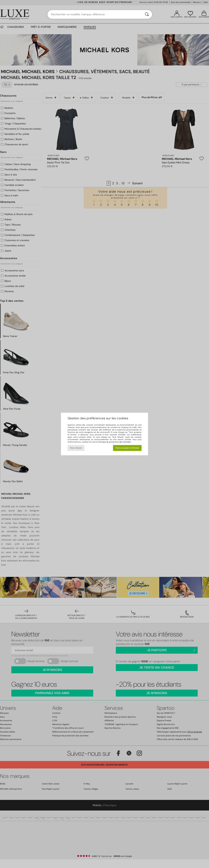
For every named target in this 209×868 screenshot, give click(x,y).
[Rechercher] (147, 14)
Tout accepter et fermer (127, 448)
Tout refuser (76, 448)
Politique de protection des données (114, 442)
